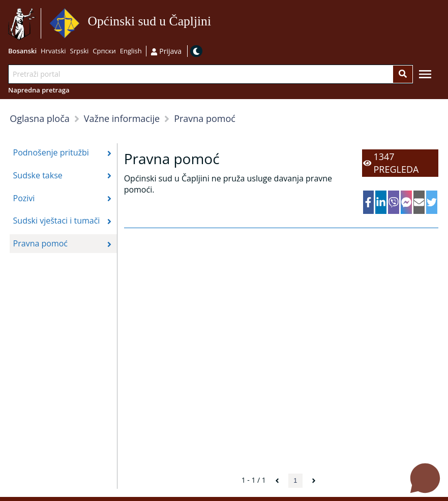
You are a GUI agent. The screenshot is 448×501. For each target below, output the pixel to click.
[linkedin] (381, 202)
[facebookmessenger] (406, 202)
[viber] (394, 202)
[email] (419, 202)
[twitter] (432, 202)
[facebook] (369, 202)
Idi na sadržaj (214, 24)
